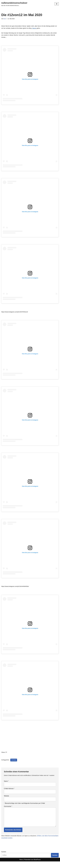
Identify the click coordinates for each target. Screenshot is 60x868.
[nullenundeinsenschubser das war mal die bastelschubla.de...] (14, 4)
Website (6, 801)
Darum (38, 28)
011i (5, 19)
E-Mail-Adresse (9, 794)
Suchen (4, 858)
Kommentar (8, 812)
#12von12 (14, 763)
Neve (21, 866)
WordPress (37, 866)
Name (6, 786)
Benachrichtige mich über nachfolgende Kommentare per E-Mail (24, 809)
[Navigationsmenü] (57, 4)
